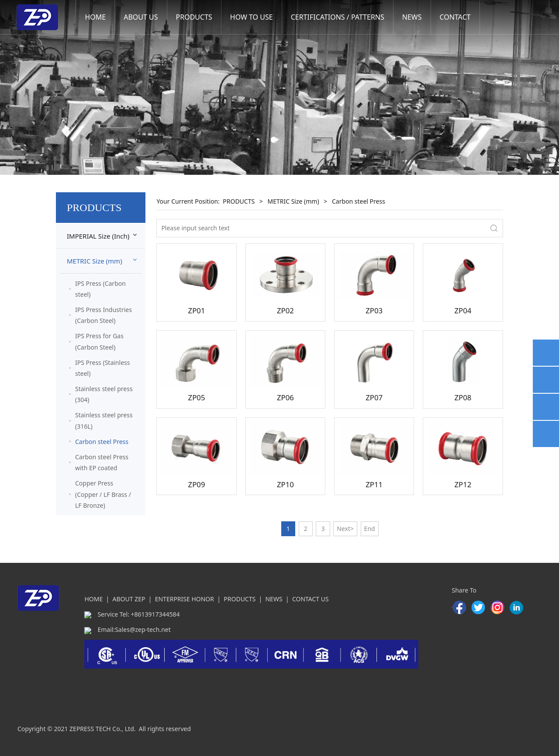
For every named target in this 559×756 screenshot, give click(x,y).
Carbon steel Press (102, 442)
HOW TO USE (252, 17)
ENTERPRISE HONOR (185, 599)
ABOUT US (141, 17)
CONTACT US (311, 599)
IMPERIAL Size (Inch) (98, 236)
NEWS (412, 17)
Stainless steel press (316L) (104, 420)
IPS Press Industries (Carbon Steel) (104, 315)
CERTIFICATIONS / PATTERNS (338, 17)
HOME (95, 17)
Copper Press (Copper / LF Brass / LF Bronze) (103, 494)
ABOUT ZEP (129, 599)
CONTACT (455, 17)
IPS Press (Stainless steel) (102, 368)
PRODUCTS (194, 17)
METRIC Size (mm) (95, 261)
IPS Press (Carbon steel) (100, 289)
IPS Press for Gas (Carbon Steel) (99, 341)
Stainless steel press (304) (104, 394)
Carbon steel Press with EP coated (102, 462)
